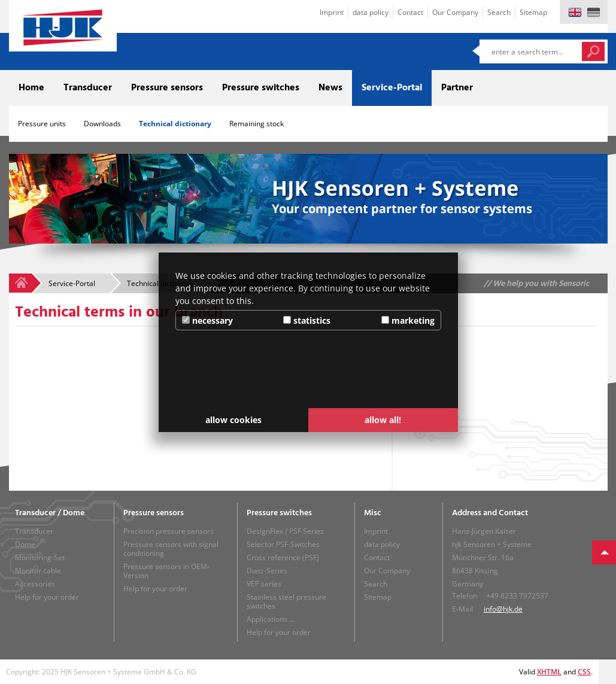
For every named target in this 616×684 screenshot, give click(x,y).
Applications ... (271, 619)
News (330, 88)
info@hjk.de (503, 609)
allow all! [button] (383, 420)
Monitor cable (38, 571)
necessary (207, 320)
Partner (457, 88)
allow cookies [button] (233, 420)
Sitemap (533, 12)
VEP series (264, 584)
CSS (584, 672)
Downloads (102, 124)
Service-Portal (392, 88)
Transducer (88, 88)
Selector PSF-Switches (283, 544)
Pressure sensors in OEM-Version (166, 571)
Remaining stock (257, 124)
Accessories (35, 584)
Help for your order (47, 597)
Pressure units (42, 124)
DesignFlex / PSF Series (285, 531)
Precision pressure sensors (169, 531)
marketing (408, 320)
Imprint (332, 12)
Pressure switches (261, 88)
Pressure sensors (167, 88)
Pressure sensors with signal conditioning (171, 549)
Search (499, 12)
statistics (307, 320)
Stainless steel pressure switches (286, 601)
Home (31, 88)
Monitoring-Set (40, 557)
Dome (25, 544)
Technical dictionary (175, 124)
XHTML (549, 672)
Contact (410, 12)
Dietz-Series (267, 571)
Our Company (455, 12)
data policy (371, 12)
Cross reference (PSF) (283, 557)
